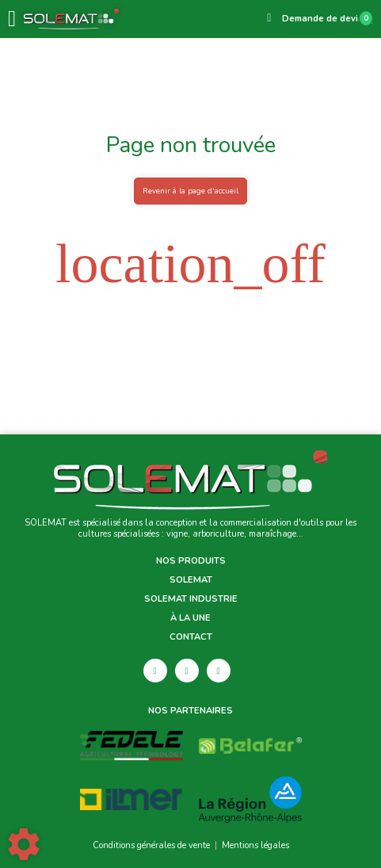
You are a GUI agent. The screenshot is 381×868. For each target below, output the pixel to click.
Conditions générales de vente (151, 845)
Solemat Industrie (191, 599)
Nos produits (191, 561)
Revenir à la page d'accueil (190, 191)
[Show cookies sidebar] (24, 844)
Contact (191, 637)
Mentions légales (255, 845)
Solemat (191, 580)
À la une (190, 618)
